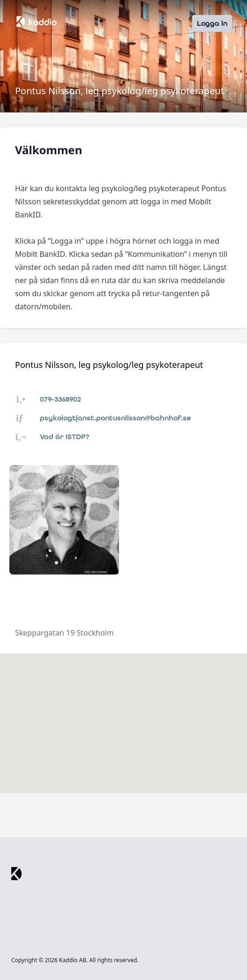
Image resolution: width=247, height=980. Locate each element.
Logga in (212, 23)
